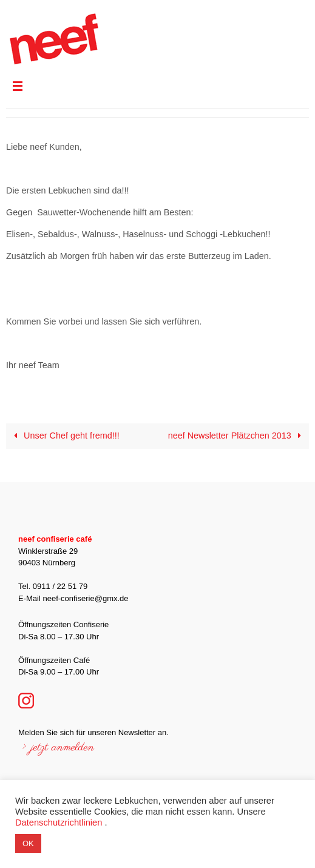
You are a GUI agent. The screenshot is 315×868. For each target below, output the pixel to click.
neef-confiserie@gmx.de (85, 598)
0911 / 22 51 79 (60, 586)
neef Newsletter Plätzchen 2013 (237, 436)
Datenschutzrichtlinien (59, 823)
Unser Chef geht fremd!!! (64, 436)
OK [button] (28, 843)
